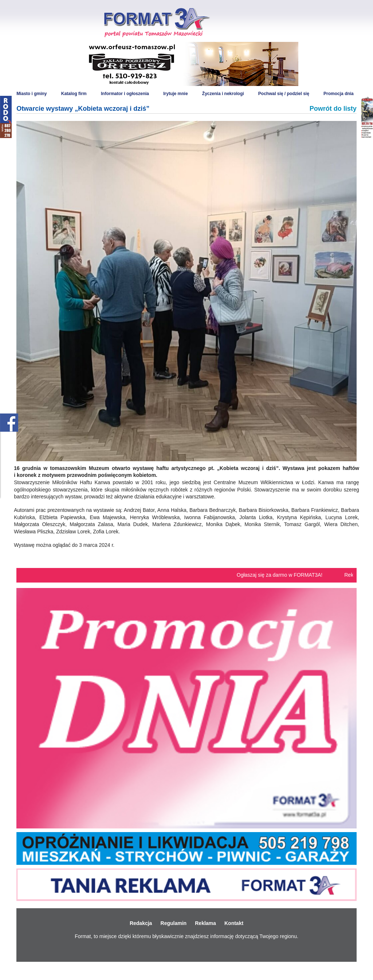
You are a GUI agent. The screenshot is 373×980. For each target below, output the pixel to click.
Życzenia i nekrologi (223, 94)
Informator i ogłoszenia (125, 94)
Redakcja (141, 923)
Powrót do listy (333, 109)
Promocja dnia (339, 94)
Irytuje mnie (175, 94)
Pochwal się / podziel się (284, 94)
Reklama (205, 923)
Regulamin (174, 923)
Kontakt (234, 923)
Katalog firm (74, 94)
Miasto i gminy (32, 94)
